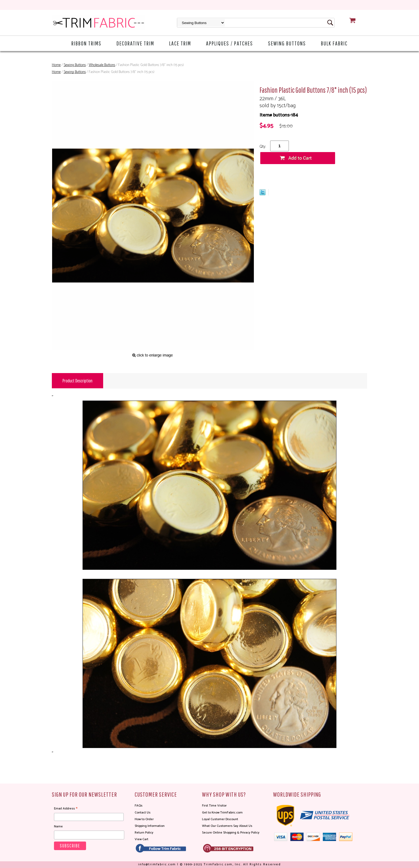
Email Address (66, 809)
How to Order (144, 819)
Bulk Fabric (334, 43)
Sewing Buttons (287, 43)
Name (58, 826)
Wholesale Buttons (102, 65)
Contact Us (143, 813)
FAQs (139, 806)
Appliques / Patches (230, 43)
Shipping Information (150, 826)
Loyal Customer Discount (220, 819)
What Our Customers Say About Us (227, 826)
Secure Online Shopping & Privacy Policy (231, 833)
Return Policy (144, 833)
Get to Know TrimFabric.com (222, 813)
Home (56, 65)
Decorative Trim (135, 43)
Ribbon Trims (86, 43)
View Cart (141, 839)
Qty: (263, 147)
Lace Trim (180, 43)
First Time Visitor (214, 806)
